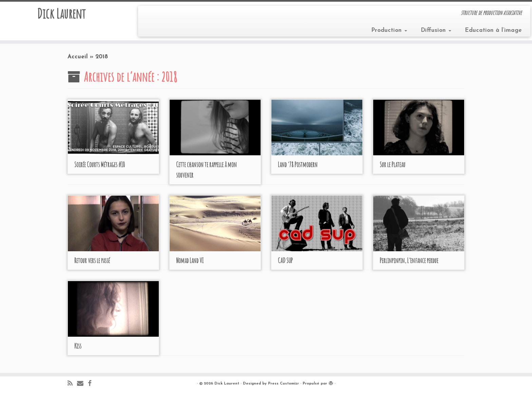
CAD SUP (285, 261)
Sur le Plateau (393, 165)
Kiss (78, 346)
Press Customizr (283, 384)
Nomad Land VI (190, 261)
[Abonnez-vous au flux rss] (72, 384)
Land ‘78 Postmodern (298, 165)
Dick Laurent (61, 14)
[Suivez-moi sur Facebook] (92, 384)
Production (389, 30)
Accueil (78, 57)
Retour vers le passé (92, 261)
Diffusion (436, 30)
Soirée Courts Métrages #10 (100, 165)
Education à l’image (493, 30)
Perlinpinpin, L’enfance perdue (409, 261)
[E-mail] (82, 384)
